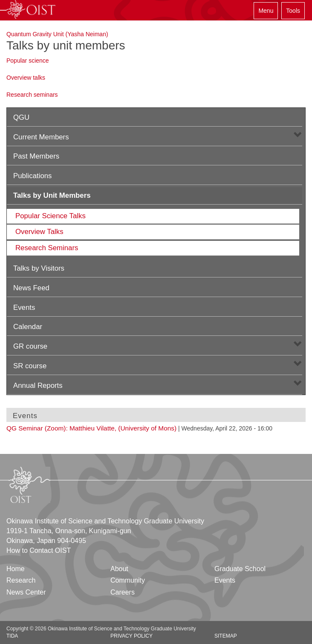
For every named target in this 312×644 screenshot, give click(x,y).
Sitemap (226, 636)
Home (16, 569)
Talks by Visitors (39, 268)
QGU (21, 117)
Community (128, 580)
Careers (123, 592)
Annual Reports (38, 386)
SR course (30, 366)
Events (24, 308)
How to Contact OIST (39, 550)
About (119, 569)
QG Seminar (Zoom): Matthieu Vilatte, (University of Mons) (91, 428)
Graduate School (240, 569)
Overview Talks (39, 232)
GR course (30, 346)
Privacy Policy (131, 636)
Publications (33, 176)
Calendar (28, 327)
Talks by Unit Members (52, 195)
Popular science (28, 61)
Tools (293, 11)
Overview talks (26, 78)
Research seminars (32, 95)
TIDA (12, 636)
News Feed (31, 288)
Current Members (41, 137)
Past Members (36, 156)
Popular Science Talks (51, 216)
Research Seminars (47, 248)
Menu (266, 11)
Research (21, 580)
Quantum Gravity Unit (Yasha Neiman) (57, 34)
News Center (26, 592)
